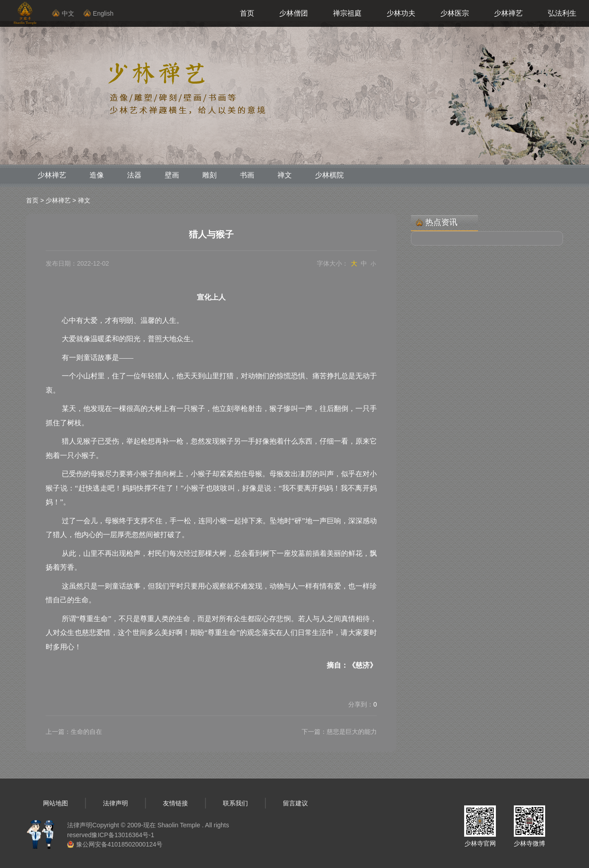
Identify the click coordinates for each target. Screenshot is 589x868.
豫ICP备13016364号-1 (123, 835)
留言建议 (295, 803)
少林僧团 (294, 13)
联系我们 (235, 803)
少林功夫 (401, 13)
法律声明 (115, 803)
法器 (134, 175)
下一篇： (339, 732)
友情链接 (175, 803)
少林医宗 (455, 13)
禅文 (285, 175)
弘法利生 (562, 13)
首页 (247, 13)
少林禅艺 (508, 13)
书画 (247, 175)
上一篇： (74, 732)
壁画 (172, 175)
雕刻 (209, 175)
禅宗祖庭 (347, 13)
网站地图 (55, 803)
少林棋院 (329, 175)
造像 (97, 175)
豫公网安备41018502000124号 (119, 844)
